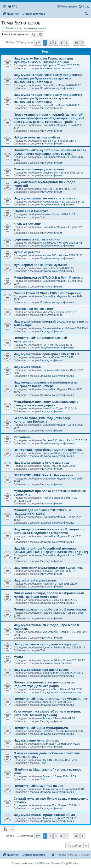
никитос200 (49, 243)
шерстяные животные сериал (37, 239)
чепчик (47, 141)
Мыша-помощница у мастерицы (39, 169)
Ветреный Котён (52, 440)
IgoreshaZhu (50, 689)
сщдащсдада (50, 673)
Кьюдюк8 (48, 571)
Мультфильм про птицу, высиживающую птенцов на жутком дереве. (46, 403)
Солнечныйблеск (53, 328)
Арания (47, 702)
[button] (38, 42)
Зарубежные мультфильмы (57, 88)
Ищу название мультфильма (36, 740)
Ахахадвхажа (51, 789)
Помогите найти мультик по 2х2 (38, 786)
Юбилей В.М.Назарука (31, 211)
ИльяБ (46, 466)
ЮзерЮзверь (51, 202)
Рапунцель (22, 437)
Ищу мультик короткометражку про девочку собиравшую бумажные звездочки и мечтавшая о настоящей (48, 78)
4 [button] (61, 42)
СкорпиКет (49, 85)
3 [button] (56, 42)
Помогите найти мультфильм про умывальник (50, 699)
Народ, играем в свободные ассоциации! (46, 644)
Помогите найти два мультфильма (41, 728)
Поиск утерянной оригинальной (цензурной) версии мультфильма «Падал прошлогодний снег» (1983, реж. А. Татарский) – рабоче (49, 118)
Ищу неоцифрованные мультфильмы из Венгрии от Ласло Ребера (45, 384)
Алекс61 (48, 408)
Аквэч (46, 718)
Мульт (18, 657)
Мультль (48, 312)
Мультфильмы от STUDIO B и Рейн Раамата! (48, 278)
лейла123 (48, 744)
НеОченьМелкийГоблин (57, 498)
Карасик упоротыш (54, 613)
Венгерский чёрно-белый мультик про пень (48, 450)
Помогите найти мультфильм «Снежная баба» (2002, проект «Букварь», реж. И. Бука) (50, 152)
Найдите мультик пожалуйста (37, 137)
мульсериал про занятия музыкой (40, 265)
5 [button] (66, 42)
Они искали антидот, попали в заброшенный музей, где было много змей (49, 595)
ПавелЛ (47, 584)
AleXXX (47, 760)
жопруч (47, 600)
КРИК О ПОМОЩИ (28, 224)
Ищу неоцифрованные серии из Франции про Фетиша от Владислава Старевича (50, 531)
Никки (46, 214)
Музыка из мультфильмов (56, 68)
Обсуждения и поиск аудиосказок (61, 692)
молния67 (48, 805)
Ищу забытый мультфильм (35, 580)
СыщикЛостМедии (54, 125)
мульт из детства (27, 252)
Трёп (43, 217)
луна (45, 268)
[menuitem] (13, 6)
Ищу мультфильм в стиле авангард (41, 463)
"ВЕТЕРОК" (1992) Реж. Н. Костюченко (43, 475)
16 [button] (76, 42)
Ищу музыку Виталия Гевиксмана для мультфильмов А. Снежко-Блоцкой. (43, 60)
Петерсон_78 (50, 731)
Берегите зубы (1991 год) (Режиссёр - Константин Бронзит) (43, 420)
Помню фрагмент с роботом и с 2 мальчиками (50, 609)
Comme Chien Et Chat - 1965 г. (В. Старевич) (48, 293)
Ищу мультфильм (28, 367)
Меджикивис (50, 173)
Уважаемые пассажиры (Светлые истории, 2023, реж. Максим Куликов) (47, 713)
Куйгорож (48, 65)
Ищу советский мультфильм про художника (48, 568)
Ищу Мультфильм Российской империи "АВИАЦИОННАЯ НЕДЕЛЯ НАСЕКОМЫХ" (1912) (51, 550)
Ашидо (47, 818)
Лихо (45, 357)
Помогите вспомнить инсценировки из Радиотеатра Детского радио (44, 684)
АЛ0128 (47, 189)
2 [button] (50, 42)
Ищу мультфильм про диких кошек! (42, 670)
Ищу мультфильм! (51, 108)
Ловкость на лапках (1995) (34, 309)
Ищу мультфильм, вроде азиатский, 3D (44, 815)
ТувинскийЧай (51, 453)
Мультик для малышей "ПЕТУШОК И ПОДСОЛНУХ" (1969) (42, 512)
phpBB (37, 863)
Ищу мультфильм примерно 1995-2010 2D (46, 354)
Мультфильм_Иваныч (56, 632)
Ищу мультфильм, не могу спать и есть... (46, 198)
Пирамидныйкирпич (54, 370)
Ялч (45, 345)
